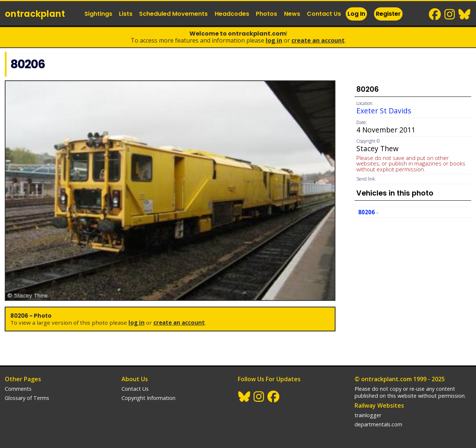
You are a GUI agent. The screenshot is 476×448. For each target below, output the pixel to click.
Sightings (98, 14)
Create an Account (318, 40)
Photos (266, 14)
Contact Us (324, 14)
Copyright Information (148, 398)
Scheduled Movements (173, 14)
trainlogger (368, 415)
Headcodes (232, 14)
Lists (126, 14)
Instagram (450, 14)
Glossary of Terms (27, 398)
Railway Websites (379, 405)
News (292, 14)
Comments (18, 389)
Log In (356, 14)
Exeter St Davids (384, 111)
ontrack (35, 14)
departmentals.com (378, 424)
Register (388, 14)
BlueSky (465, 14)
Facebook (435, 14)
